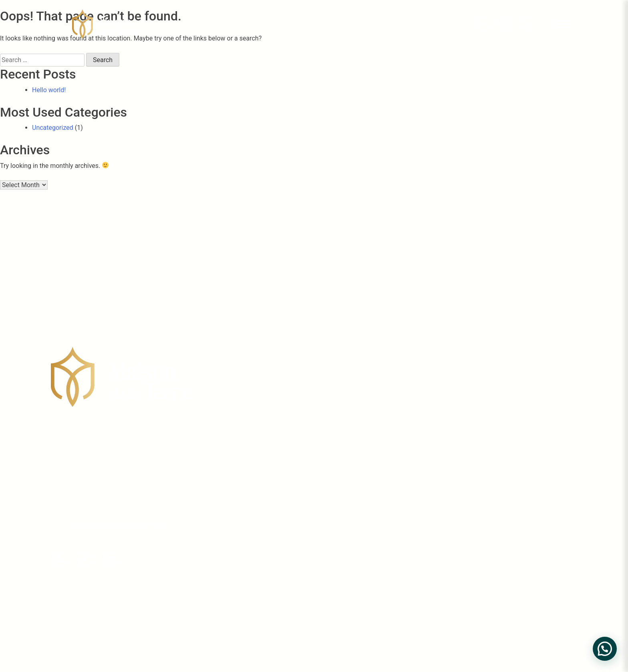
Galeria (541, 572)
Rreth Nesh (551, 513)
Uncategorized (53, 128)
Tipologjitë (550, 552)
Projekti (543, 532)
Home (538, 493)
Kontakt (544, 591)
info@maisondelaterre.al (118, 524)
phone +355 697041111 (98, 508)
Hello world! (49, 90)
